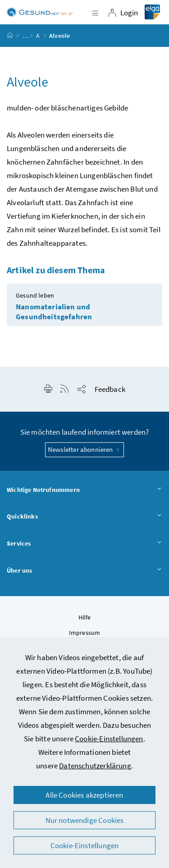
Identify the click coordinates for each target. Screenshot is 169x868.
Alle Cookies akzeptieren (84, 795)
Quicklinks (84, 517)
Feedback (110, 389)
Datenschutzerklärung (95, 766)
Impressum (85, 633)
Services (84, 544)
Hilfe (85, 617)
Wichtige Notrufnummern (84, 490)
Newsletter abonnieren (84, 449)
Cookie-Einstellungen (109, 739)
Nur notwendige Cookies (85, 820)
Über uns (84, 571)
